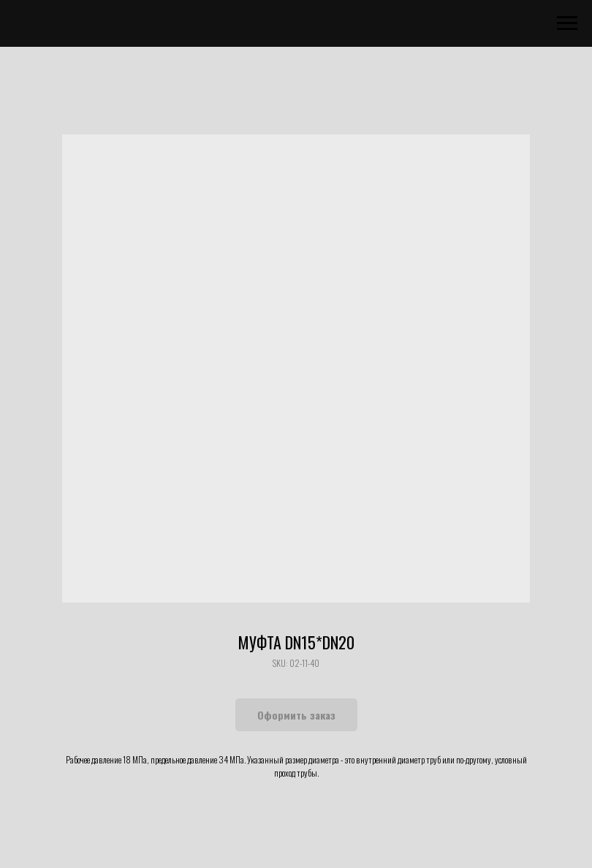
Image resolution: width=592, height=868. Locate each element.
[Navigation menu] (567, 23)
